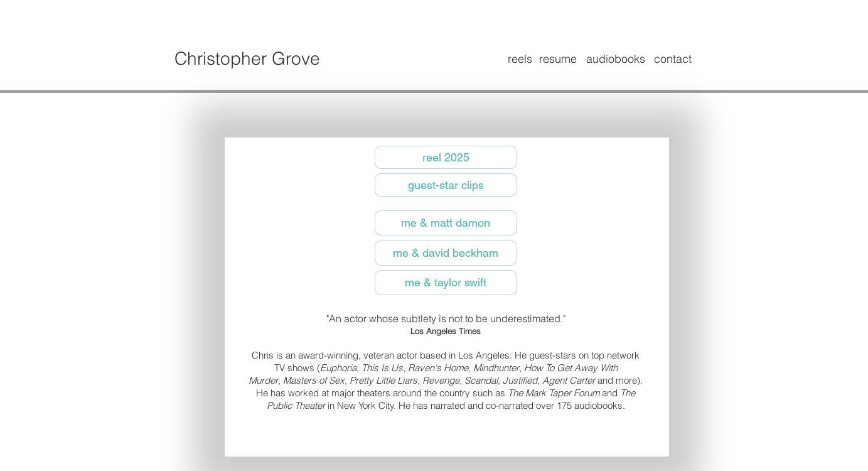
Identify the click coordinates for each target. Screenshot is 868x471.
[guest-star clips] (446, 185)
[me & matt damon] (446, 223)
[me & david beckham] (446, 253)
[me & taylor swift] (446, 283)
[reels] (520, 59)
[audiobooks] (616, 59)
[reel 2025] (446, 157)
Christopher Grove (247, 58)
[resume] (558, 59)
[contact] (673, 59)
